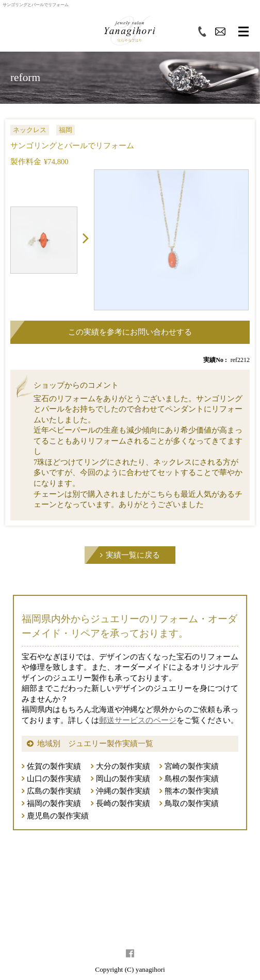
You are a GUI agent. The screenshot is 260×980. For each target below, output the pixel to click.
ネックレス (30, 130)
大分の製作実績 (123, 766)
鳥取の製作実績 (192, 803)
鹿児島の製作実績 (58, 816)
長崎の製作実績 (123, 803)
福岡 (66, 130)
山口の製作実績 (54, 779)
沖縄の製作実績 (123, 791)
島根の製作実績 (192, 779)
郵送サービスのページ (138, 720)
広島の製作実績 (54, 791)
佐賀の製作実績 (54, 766)
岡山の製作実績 (123, 779)
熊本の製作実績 (192, 791)
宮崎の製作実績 (192, 766)
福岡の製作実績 (54, 803)
